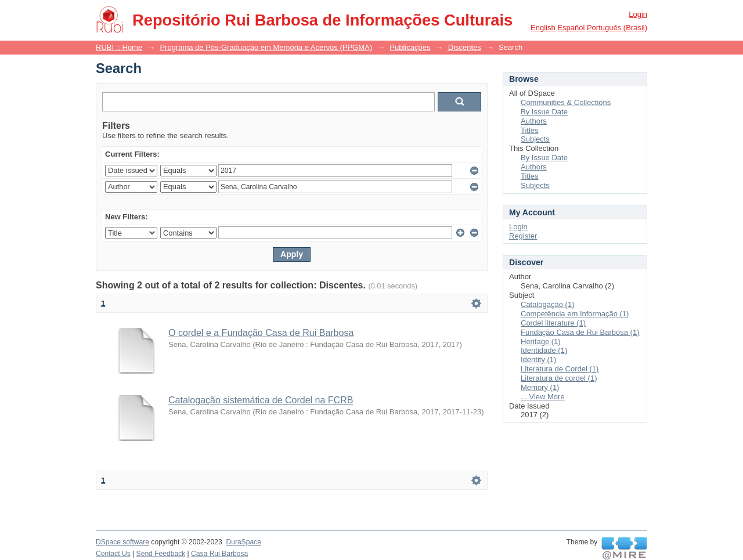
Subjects (535, 139)
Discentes (465, 47)
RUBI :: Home (119, 47)
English (543, 28)
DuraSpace (243, 542)
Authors (534, 121)
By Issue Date (544, 112)
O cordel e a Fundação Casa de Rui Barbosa (261, 333)
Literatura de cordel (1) (559, 378)
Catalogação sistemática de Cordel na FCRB (261, 400)
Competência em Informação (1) (575, 314)
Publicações (410, 47)
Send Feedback (161, 554)
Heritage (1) (541, 342)
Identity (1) (538, 360)
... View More (543, 397)
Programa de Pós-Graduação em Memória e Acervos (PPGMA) (266, 47)
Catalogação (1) (548, 304)
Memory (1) (540, 387)
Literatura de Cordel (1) (560, 369)
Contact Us (113, 554)
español (571, 28)
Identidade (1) (544, 350)
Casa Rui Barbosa (219, 554)
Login (638, 14)
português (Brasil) (617, 28)
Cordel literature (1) (553, 323)
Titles (530, 130)
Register (523, 236)
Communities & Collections (566, 102)
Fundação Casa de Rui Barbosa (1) (580, 332)
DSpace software (122, 542)
